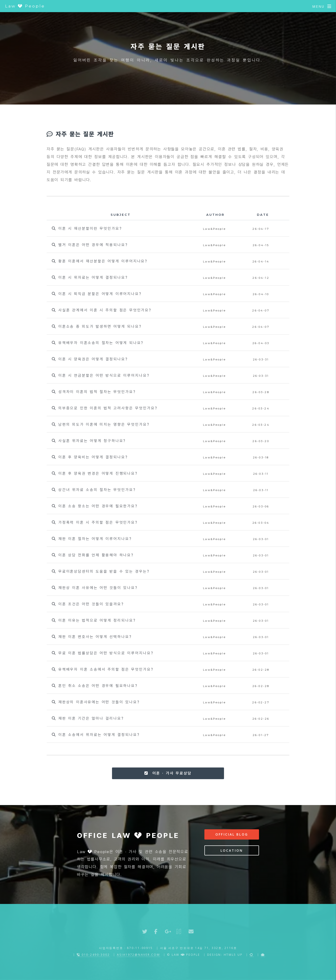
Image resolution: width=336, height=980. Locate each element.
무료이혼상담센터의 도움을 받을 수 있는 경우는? (101, 571)
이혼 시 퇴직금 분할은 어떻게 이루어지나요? (97, 294)
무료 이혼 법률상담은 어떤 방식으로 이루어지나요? (103, 653)
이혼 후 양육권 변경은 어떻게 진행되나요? (95, 473)
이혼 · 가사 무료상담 (168, 773)
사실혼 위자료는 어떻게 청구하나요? (89, 441)
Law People (25, 6)
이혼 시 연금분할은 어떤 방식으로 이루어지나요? (101, 375)
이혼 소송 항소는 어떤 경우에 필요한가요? (95, 506)
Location (232, 850)
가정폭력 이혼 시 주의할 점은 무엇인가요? (95, 522)
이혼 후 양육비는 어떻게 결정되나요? (90, 457)
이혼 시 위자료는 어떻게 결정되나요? (90, 277)
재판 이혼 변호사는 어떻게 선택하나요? (92, 637)
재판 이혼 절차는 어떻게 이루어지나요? (92, 539)
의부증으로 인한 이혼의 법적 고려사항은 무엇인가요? (105, 408)
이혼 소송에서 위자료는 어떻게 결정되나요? (96, 735)
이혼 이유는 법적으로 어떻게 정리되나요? (94, 620)
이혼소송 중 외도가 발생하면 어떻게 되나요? (97, 326)
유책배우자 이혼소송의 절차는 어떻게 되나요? (98, 343)
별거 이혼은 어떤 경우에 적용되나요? (90, 245)
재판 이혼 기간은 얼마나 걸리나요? (88, 718)
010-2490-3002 (93, 955)
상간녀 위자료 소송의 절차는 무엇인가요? (94, 490)
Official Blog (232, 834)
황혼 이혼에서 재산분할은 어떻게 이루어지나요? (100, 261)
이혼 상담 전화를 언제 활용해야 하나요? (93, 555)
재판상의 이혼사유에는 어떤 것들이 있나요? (96, 702)
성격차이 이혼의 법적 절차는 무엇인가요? (94, 392)
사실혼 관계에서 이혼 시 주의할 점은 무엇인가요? (102, 310)
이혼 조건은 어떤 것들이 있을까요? (88, 604)
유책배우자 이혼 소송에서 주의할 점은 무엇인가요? (103, 669)
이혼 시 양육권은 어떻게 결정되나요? (90, 359)
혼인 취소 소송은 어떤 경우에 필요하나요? (95, 686)
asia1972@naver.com (138, 955)
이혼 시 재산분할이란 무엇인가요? (87, 228)
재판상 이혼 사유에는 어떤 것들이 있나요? (95, 588)
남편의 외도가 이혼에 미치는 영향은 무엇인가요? (101, 424)
